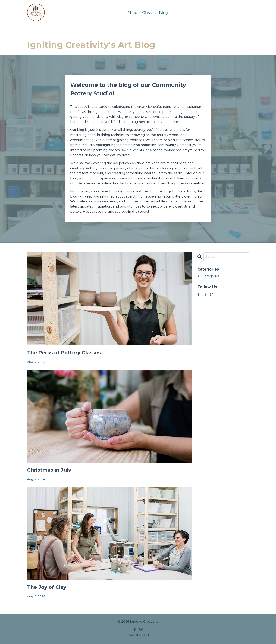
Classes (149, 13)
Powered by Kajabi (138, 635)
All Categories (208, 276)
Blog (164, 13)
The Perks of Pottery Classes (64, 353)
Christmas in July (49, 470)
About (133, 13)
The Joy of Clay (47, 587)
